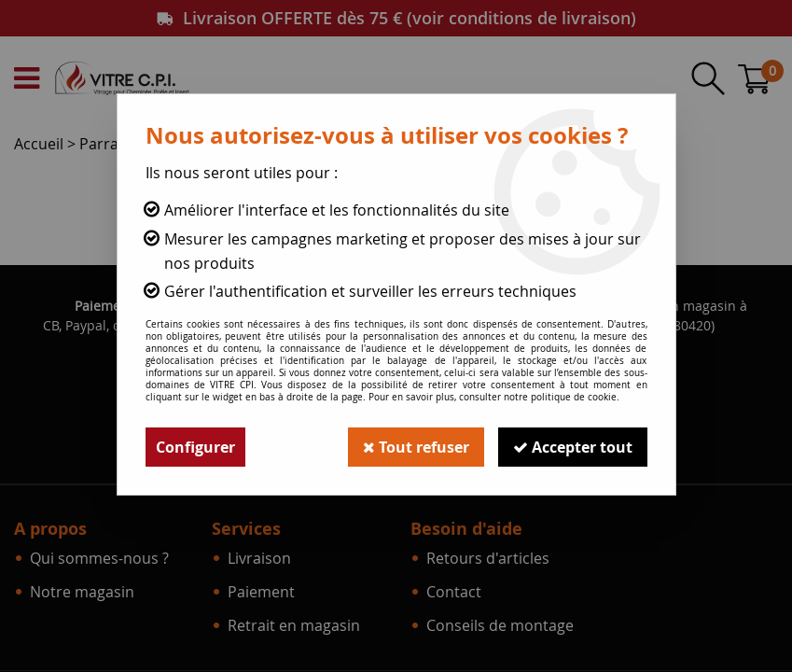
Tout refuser (416, 447)
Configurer (195, 447)
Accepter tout (573, 447)
